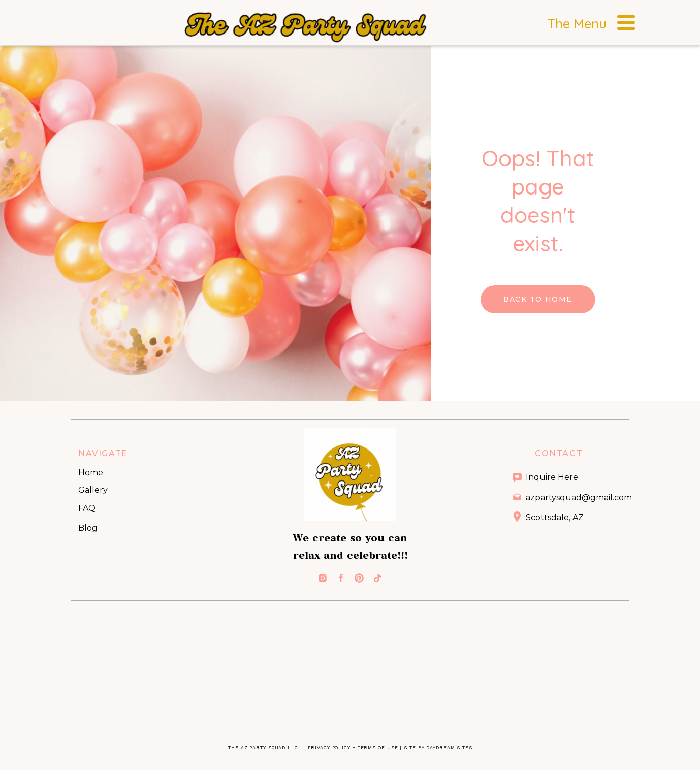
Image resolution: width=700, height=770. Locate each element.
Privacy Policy (329, 748)
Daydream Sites (449, 748)
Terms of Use (378, 748)
